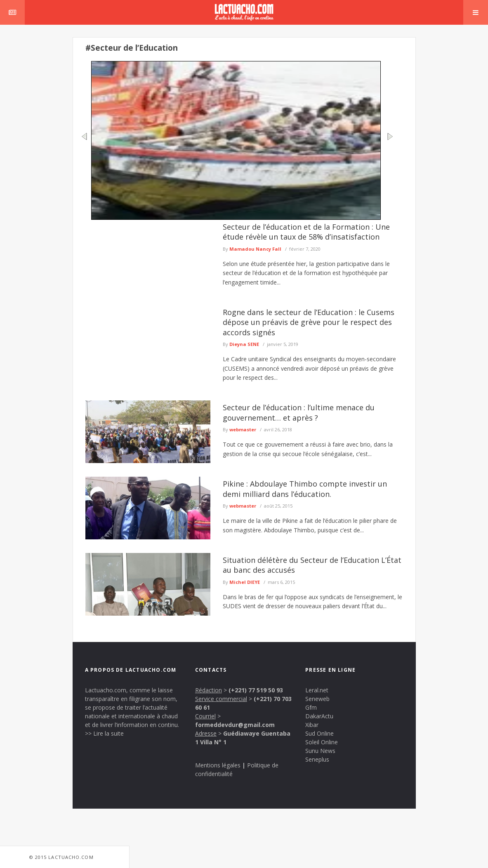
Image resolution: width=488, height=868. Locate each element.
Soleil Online (322, 742)
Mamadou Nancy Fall (255, 249)
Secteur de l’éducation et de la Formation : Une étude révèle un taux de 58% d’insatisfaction (306, 232)
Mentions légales (218, 765)
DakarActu (319, 716)
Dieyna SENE (244, 344)
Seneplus (317, 759)
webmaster (243, 429)
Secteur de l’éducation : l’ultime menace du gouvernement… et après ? (299, 412)
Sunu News (320, 751)
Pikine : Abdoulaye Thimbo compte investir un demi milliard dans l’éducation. (305, 489)
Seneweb (317, 699)
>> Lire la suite (104, 733)
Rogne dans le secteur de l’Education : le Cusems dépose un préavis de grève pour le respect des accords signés (309, 322)
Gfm (311, 707)
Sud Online (319, 733)
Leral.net (317, 690)
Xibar (312, 725)
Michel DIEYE (245, 582)
